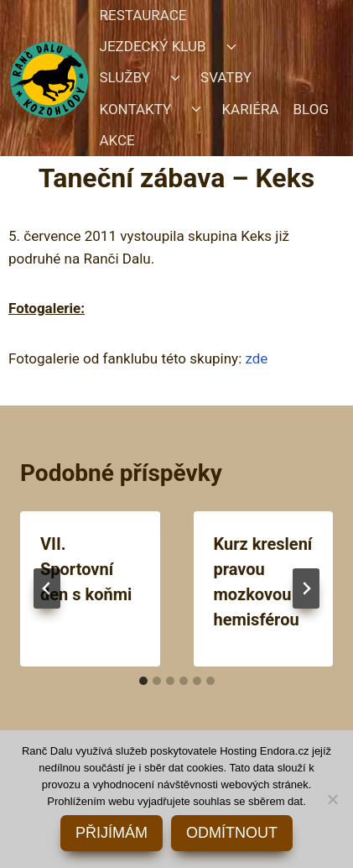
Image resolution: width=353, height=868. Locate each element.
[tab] (143, 681)
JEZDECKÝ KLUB (153, 46)
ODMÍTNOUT (232, 833)
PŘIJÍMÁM (112, 833)
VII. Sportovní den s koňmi (86, 569)
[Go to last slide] (47, 588)
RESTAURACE (143, 15)
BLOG (311, 109)
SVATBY (226, 77)
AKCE (117, 140)
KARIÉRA (250, 109)
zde (256, 358)
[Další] (306, 588)
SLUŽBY (125, 77)
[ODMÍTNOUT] (332, 799)
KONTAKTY (136, 109)
